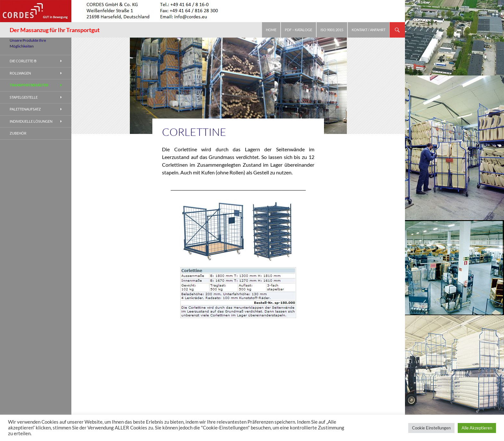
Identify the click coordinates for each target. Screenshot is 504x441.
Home (271, 30)
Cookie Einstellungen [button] (431, 428)
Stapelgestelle (24, 97)
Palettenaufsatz (25, 109)
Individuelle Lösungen (31, 121)
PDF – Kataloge (298, 30)
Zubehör (18, 133)
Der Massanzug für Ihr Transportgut (55, 30)
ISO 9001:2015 (332, 30)
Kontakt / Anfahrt (369, 30)
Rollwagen (20, 73)
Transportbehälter (29, 85)
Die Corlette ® (23, 61)
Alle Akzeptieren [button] (477, 428)
